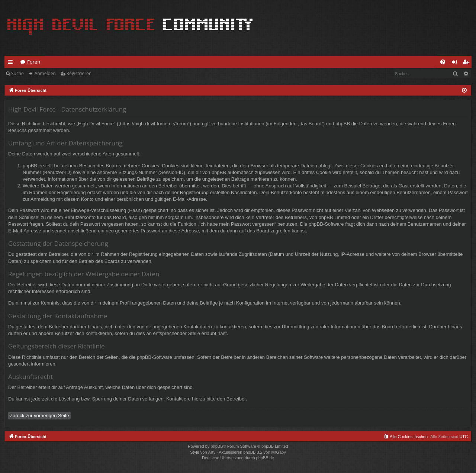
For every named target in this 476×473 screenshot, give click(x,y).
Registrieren (79, 73)
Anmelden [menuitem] (456, 63)
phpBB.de (265, 458)
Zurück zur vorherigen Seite (39, 416)
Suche (17, 73)
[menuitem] (443, 62)
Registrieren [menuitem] (467, 63)
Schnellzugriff (12, 63)
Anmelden (45, 73)
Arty (212, 452)
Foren (34, 62)
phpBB (217, 446)
